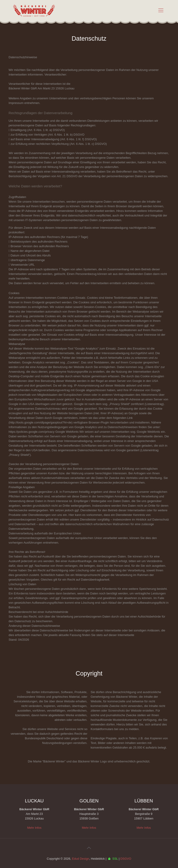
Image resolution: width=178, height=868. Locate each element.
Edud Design (80, 859)
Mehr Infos (34, 828)
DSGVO (126, 859)
